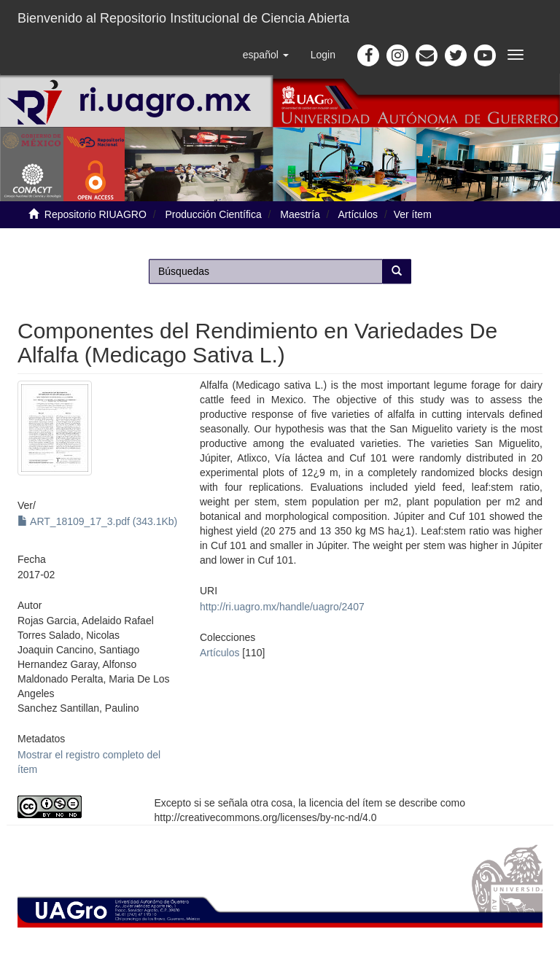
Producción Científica (213, 214)
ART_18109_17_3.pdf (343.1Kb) (97, 521)
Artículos (358, 214)
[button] (266, 55)
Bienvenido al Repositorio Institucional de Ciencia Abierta (183, 18)
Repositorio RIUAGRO (96, 214)
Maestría (300, 214)
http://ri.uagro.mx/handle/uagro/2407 (282, 607)
